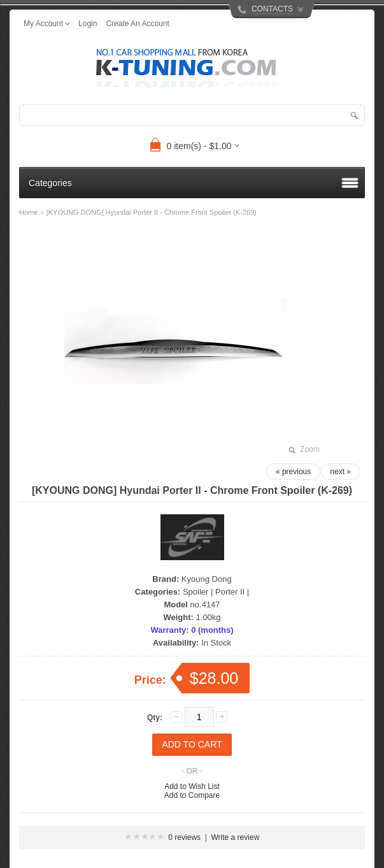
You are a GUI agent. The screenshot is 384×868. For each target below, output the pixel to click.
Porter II (230, 592)
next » (340, 472)
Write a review (236, 837)
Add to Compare (192, 795)
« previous (293, 472)
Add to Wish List (192, 786)
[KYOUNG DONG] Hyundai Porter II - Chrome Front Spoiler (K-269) (152, 212)
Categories (50, 183)
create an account (137, 24)
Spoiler (196, 592)
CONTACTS (272, 9)
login (88, 24)
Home (28, 212)
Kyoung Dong (207, 579)
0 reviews (184, 837)
